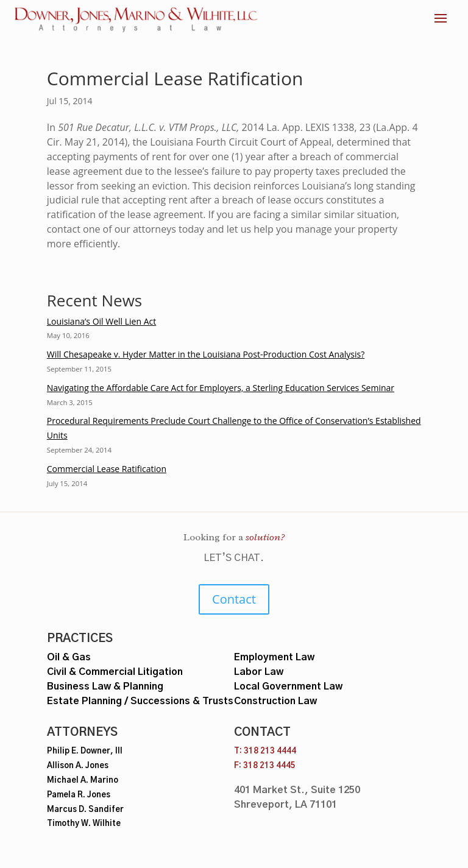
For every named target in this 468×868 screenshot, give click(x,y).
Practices (80, 639)
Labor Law (259, 672)
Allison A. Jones (78, 766)
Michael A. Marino (83, 781)
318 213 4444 (270, 751)
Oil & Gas (69, 657)
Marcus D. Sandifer (85, 810)
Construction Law (275, 701)
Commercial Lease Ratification (107, 469)
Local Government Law (288, 686)
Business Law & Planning (105, 686)
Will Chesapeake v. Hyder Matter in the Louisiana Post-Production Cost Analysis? (206, 354)
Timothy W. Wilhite (84, 824)
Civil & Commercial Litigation (115, 672)
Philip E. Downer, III (85, 751)
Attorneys (82, 732)
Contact (234, 599)
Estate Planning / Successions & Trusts (140, 701)
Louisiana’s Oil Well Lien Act (101, 321)
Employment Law (274, 657)
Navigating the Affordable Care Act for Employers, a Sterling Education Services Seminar (221, 388)
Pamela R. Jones (79, 795)
